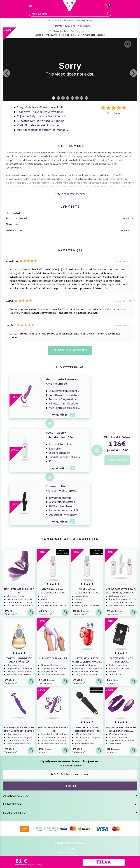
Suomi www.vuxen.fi (70, 855)
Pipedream (69, 20)
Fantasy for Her (80, 31)
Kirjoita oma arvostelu (70, 350)
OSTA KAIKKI (117, 460)
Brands (58, 20)
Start (50, 20)
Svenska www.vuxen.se (70, 852)
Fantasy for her (85, 20)
